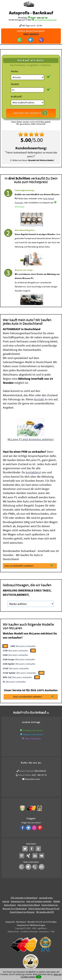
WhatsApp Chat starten (33, 730)
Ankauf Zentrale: (27, 771)
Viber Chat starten (33, 739)
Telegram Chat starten (33, 734)
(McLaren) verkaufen (23, 646)
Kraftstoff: (16, 96)
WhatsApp (19, 215)
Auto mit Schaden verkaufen (39, 901)
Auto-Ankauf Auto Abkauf (29, 905)
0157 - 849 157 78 (39, 18)
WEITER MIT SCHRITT (31, 113)
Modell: (15, 84)
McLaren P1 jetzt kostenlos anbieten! (31, 439)
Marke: (15, 71)
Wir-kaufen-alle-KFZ (45, 912)
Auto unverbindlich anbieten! (29, 565)
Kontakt (39, 399)
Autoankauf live (18, 901)
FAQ (53, 932)
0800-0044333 (40, 771)
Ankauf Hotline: (25, 775)
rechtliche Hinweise (29, 932)
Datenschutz (13, 932)
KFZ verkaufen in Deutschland (24, 898)
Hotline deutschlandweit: (31, 32)
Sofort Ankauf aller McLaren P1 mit (44, 909)
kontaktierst (33, 472)
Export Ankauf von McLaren (22, 912)
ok (39, 977)
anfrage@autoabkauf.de (46, 20)
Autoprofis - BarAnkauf (31, 13)
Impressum (44, 932)
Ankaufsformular (33, 779)
